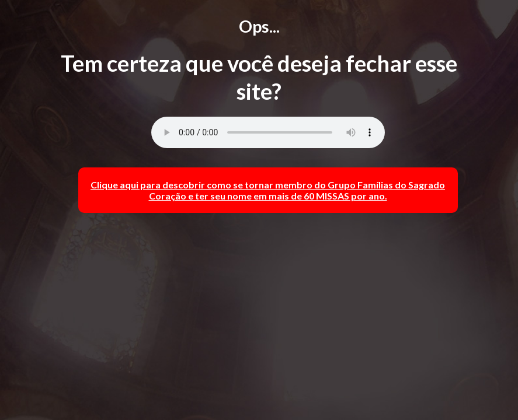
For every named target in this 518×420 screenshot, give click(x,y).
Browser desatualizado (268, 132)
